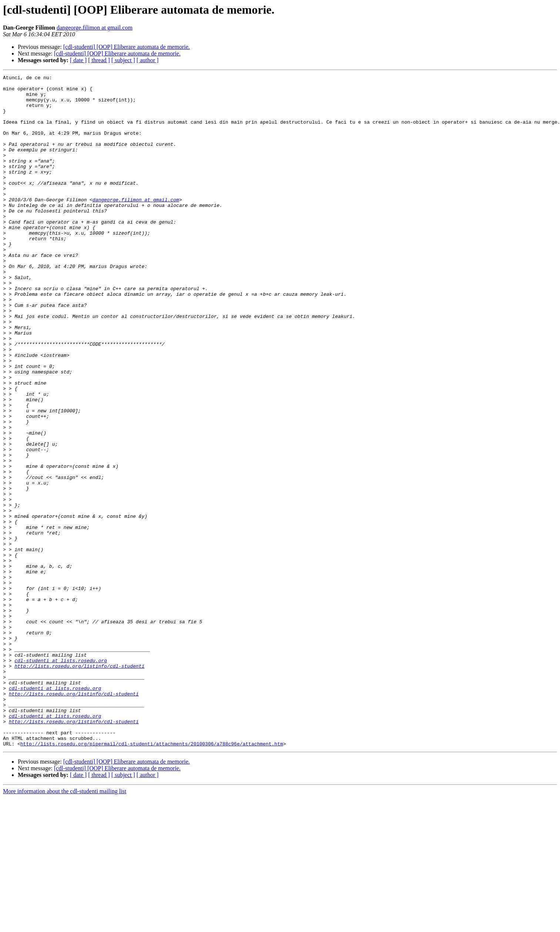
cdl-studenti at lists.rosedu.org (61, 778)
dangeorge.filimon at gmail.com (95, 28)
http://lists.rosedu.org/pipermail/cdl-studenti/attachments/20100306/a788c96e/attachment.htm (152, 878)
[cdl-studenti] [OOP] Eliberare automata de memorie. (127, 47)
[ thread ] (99, 60)
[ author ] (148, 60)
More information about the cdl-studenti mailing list (65, 926)
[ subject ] (123, 60)
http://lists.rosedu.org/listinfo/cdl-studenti (79, 785)
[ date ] (78, 60)
